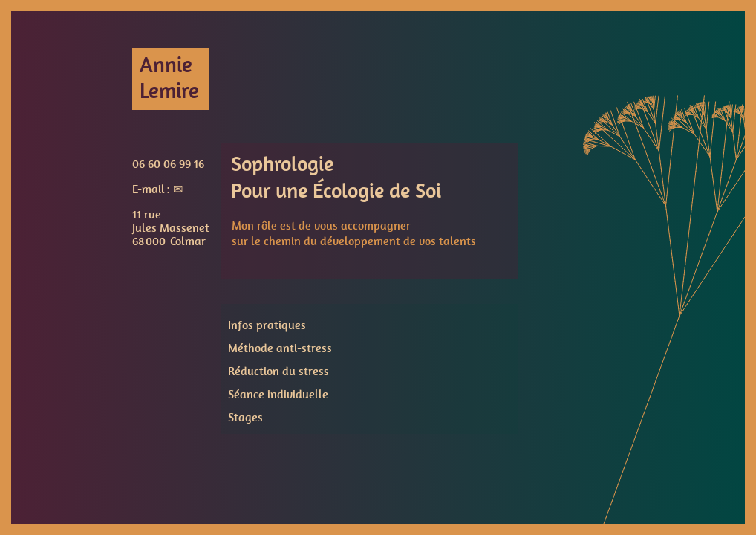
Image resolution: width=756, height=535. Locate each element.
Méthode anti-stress (280, 348)
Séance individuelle (278, 395)
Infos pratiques (267, 325)
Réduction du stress (278, 372)
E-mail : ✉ (157, 189)
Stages (245, 418)
